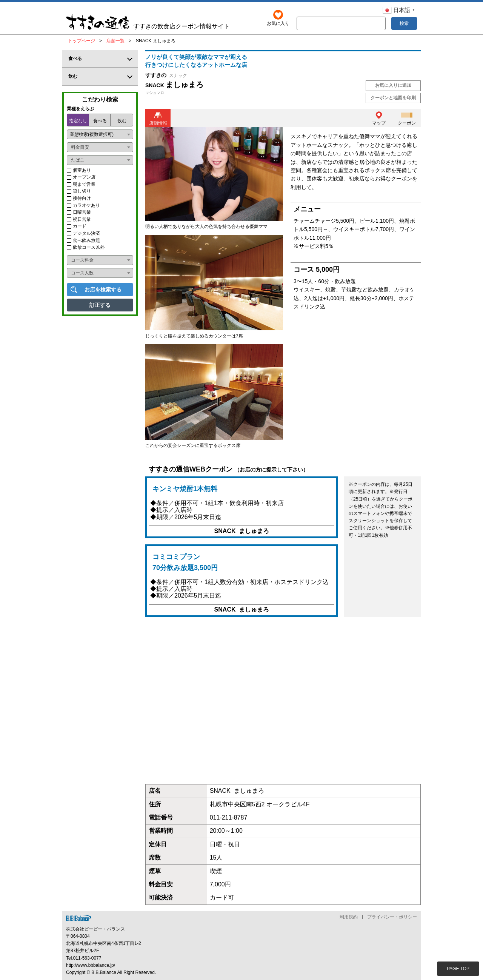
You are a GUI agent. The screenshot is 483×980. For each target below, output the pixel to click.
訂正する (100, 305)
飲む (122, 121)
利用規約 (349, 917)
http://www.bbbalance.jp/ (91, 965)
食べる (100, 121)
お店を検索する (103, 290)
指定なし (78, 121)
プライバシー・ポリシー (392, 917)
